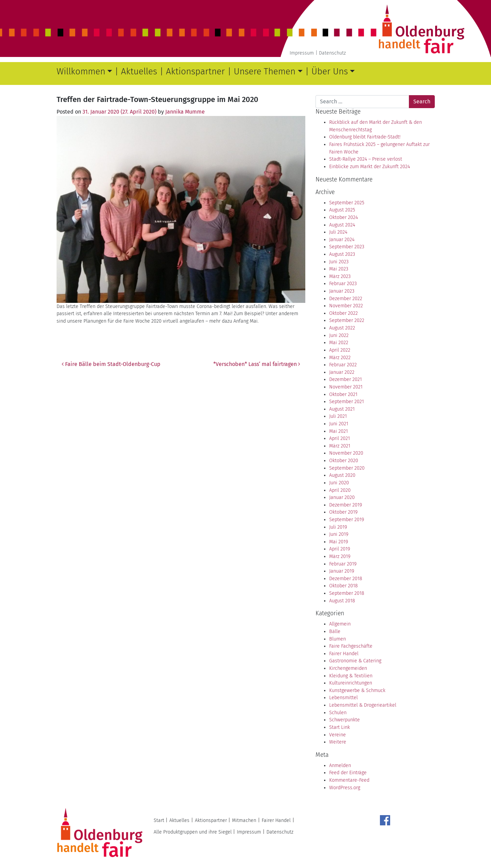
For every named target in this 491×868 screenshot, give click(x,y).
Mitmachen (244, 820)
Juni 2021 (339, 424)
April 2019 (340, 549)
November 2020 (346, 453)
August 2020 (342, 475)
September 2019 (347, 520)
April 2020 (340, 490)
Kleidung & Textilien (351, 676)
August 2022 (342, 328)
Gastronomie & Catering (355, 661)
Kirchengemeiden (348, 668)
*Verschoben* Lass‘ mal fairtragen (257, 364)
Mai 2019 (339, 542)
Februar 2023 (343, 284)
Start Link (340, 727)
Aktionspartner (195, 71)
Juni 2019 (339, 534)
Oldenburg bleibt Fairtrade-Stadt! (365, 137)
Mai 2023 (339, 269)
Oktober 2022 (343, 313)
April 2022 (340, 350)
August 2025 (342, 210)
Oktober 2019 (343, 512)
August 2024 (342, 225)
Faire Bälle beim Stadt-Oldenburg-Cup (111, 364)
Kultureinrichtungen (351, 683)
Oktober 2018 (343, 586)
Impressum (302, 53)
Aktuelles (139, 71)
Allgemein (340, 624)
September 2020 (347, 468)
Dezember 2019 (346, 505)
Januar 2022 (342, 372)
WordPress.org (345, 788)
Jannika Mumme (185, 112)
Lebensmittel (343, 698)
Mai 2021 (339, 431)
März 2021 (340, 446)
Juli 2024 (338, 232)
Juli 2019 (338, 527)
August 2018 (342, 601)
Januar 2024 (342, 240)
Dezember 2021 (346, 379)
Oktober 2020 (344, 461)
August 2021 (342, 409)
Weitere (338, 742)
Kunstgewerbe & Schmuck (357, 690)
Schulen (338, 713)
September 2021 (347, 402)
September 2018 (347, 593)
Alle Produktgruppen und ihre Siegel (193, 832)
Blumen (337, 639)
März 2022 (340, 358)
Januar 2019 (342, 571)
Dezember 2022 (346, 299)
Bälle (335, 631)
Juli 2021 (338, 416)
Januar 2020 (342, 497)
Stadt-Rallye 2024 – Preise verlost (366, 159)
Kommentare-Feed (349, 780)
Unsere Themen (265, 71)
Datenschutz (332, 53)
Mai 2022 (339, 343)
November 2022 (346, 306)
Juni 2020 (339, 483)
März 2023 (340, 276)
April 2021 (340, 438)
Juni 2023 (339, 262)
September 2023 (347, 247)
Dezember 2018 (346, 579)
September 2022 (347, 320)
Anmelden (340, 766)
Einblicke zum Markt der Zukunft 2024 (370, 167)
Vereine (337, 735)
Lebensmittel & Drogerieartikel (363, 705)
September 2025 (347, 203)
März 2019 (340, 556)
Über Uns (330, 71)
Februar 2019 (343, 564)
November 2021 (346, 387)
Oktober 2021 (343, 394)
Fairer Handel (344, 654)
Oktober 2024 (343, 217)
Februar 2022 (343, 365)
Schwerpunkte (344, 720)
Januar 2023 (342, 291)
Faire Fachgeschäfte (351, 646)
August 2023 (342, 254)
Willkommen (81, 71)
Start (159, 820)
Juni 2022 (339, 335)
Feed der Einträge (348, 773)
